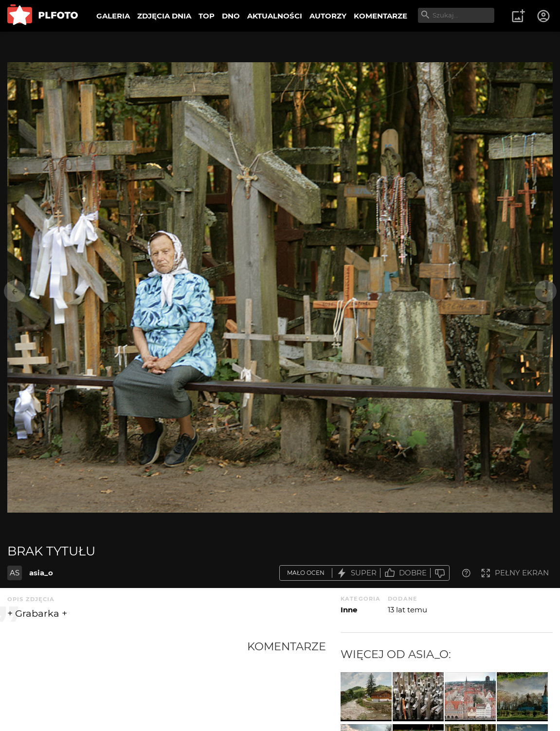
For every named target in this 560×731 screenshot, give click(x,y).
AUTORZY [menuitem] (328, 16)
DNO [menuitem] (231, 16)
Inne (349, 610)
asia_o (41, 573)
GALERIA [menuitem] (113, 16)
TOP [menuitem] (207, 16)
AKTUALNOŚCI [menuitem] (275, 16)
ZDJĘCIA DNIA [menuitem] (164, 16)
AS (15, 573)
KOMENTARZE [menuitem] (380, 16)
